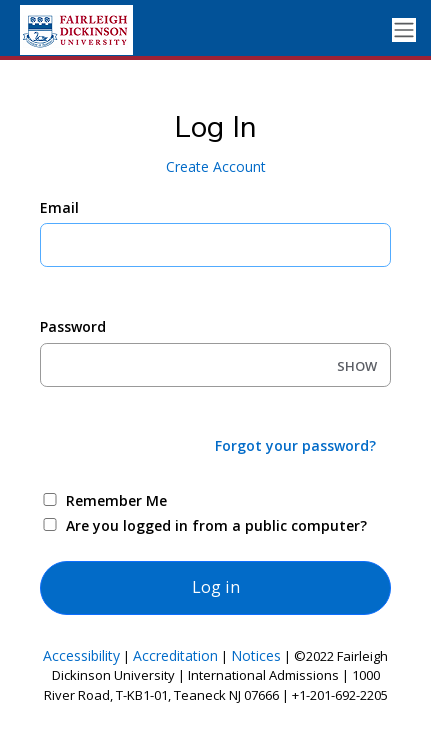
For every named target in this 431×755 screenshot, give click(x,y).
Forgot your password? (295, 445)
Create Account (216, 166)
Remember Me (116, 500)
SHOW (357, 366)
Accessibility (81, 655)
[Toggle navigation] (404, 30)
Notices (256, 655)
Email (59, 207)
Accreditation (175, 655)
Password (73, 326)
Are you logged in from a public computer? (216, 525)
